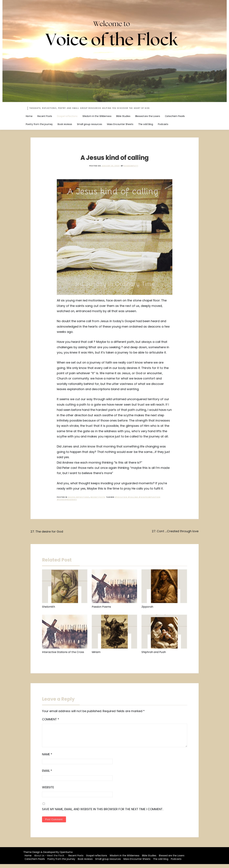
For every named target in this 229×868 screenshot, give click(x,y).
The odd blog (146, 124)
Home (29, 116)
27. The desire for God (47, 531)
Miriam (96, 652)
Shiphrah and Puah (154, 652)
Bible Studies (123, 116)
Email (47, 775)
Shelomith (49, 607)
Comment (51, 719)
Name (47, 758)
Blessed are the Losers (148, 116)
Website (48, 791)
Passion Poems (101, 607)
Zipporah (147, 607)
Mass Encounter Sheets (120, 124)
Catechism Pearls (175, 116)
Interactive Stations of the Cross (63, 652)
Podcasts (163, 124)
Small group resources (90, 124)
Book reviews (65, 124)
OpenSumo (66, 856)
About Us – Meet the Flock (49, 859)
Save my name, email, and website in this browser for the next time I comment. (103, 813)
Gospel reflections (67, 116)
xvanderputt (131, 166)
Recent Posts (45, 116)
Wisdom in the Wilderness (97, 116)
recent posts (98, 497)
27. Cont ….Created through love (175, 531)
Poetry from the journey (39, 124)
